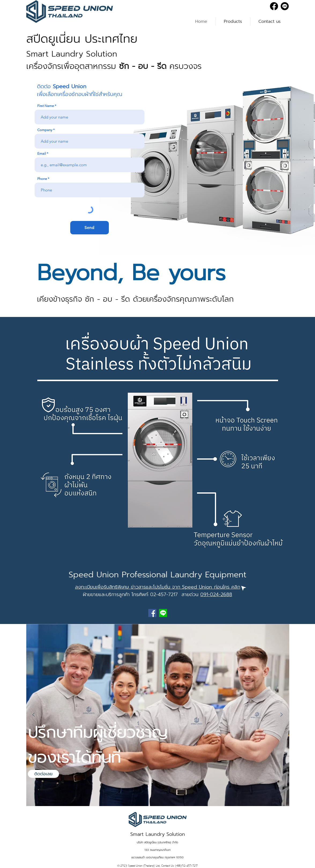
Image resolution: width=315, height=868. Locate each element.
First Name (46, 106)
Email (42, 154)
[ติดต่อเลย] (43, 774)
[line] (163, 613)
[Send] (90, 228)
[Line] (285, 6)
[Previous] (34, 715)
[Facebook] (274, 6)
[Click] (243, 587)
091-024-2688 (216, 594)
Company (45, 130)
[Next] (281, 715)
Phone (42, 179)
